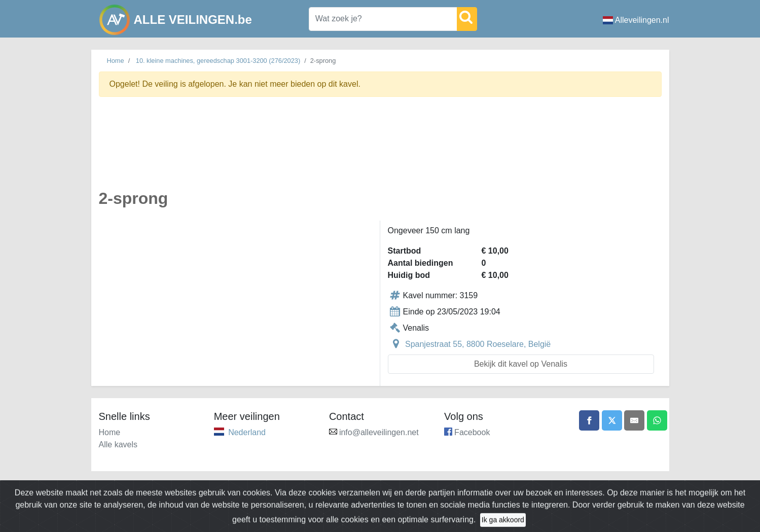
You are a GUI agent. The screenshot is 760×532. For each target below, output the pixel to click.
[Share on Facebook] (589, 420)
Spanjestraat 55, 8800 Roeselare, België (478, 344)
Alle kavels (118, 445)
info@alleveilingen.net (379, 432)
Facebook (472, 432)
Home (116, 61)
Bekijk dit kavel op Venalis (521, 364)
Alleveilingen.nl (636, 20)
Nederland (247, 432)
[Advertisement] (380, 149)
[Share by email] (634, 420)
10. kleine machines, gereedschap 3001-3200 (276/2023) (218, 61)
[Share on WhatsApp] (657, 420)
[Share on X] (612, 420)
